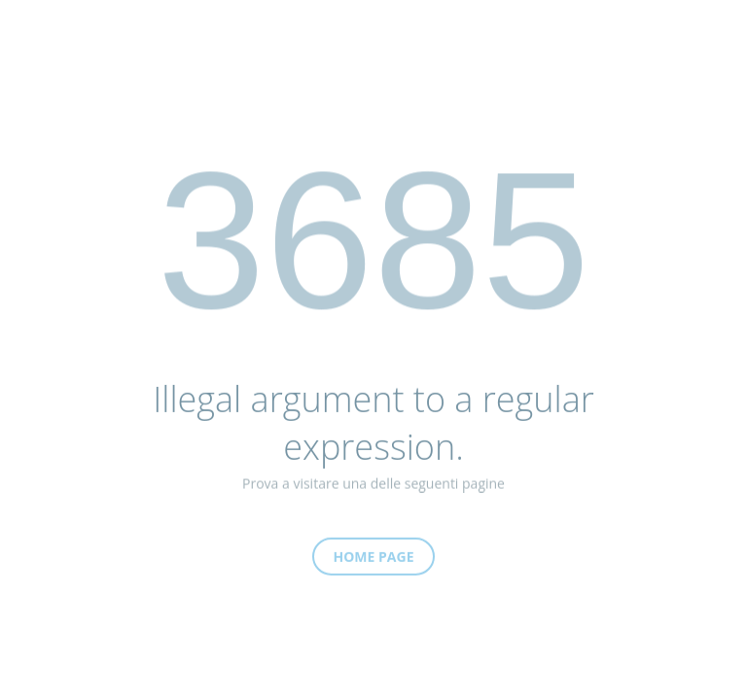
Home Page (374, 562)
